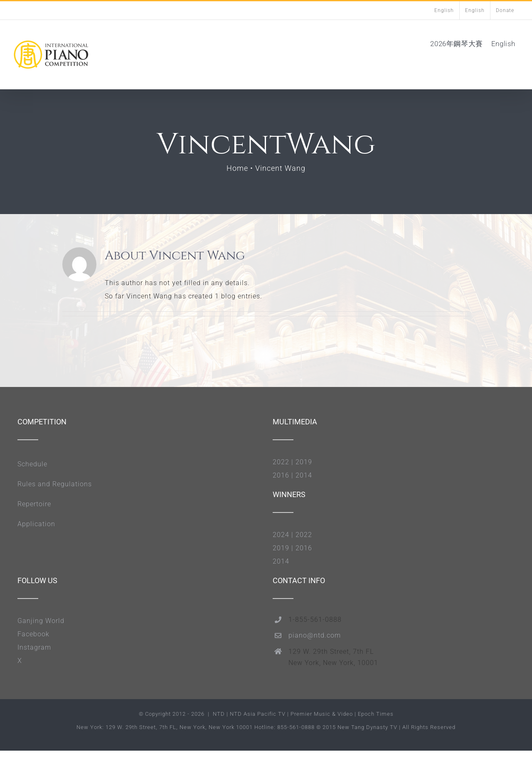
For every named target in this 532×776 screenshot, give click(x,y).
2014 (304, 475)
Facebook (33, 634)
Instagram (34, 647)
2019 (304, 462)
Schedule (32, 464)
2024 (281, 535)
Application (36, 524)
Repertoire (34, 504)
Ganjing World (41, 621)
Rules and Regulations (55, 484)
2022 (281, 462)
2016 (281, 475)
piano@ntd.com (315, 635)
